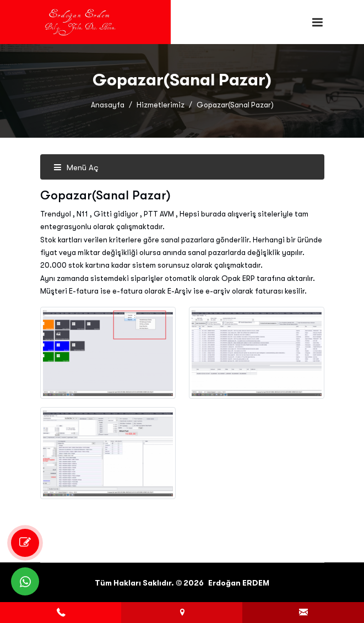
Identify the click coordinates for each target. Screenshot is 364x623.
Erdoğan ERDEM (239, 583)
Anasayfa (108, 105)
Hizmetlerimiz (161, 105)
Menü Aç (76, 167)
